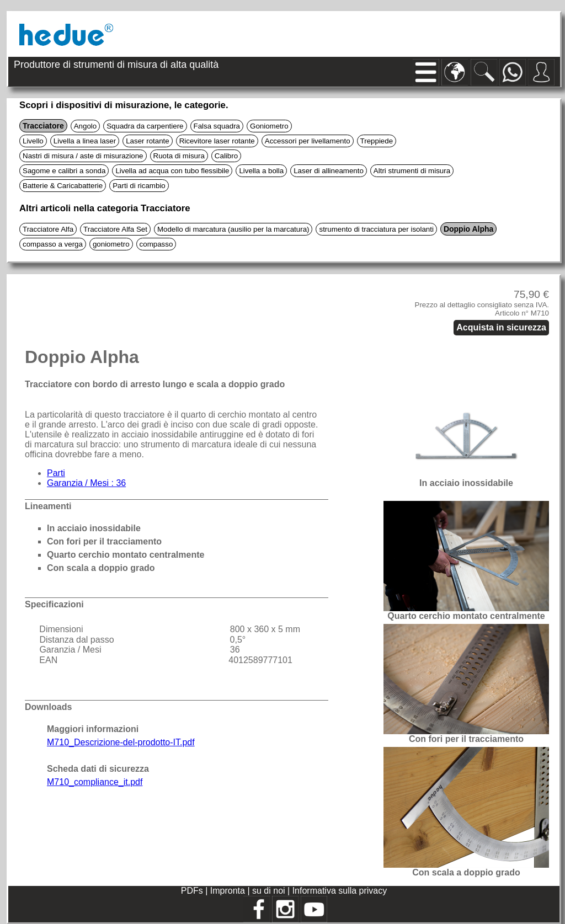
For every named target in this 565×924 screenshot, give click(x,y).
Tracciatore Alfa (48, 229)
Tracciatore (43, 126)
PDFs (192, 891)
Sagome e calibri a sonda (64, 171)
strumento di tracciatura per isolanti (376, 229)
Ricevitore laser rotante (217, 141)
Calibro (226, 156)
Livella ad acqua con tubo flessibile (172, 171)
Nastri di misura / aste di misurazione (83, 156)
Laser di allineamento (329, 171)
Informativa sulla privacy (340, 891)
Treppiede (377, 141)
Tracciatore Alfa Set (115, 229)
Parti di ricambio (139, 186)
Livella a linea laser (85, 141)
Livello (33, 141)
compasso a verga (53, 244)
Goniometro (269, 126)
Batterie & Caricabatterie (63, 186)
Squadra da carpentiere (145, 126)
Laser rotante (148, 141)
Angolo (86, 126)
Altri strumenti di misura (412, 171)
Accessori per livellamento (308, 141)
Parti (56, 473)
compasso (156, 244)
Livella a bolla (261, 171)
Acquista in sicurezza (501, 327)
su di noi (270, 891)
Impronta (229, 891)
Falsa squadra (217, 126)
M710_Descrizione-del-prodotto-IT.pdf (121, 742)
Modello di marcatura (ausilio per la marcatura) (233, 229)
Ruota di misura (179, 156)
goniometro (111, 244)
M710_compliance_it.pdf (95, 782)
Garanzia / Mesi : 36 (86, 483)
